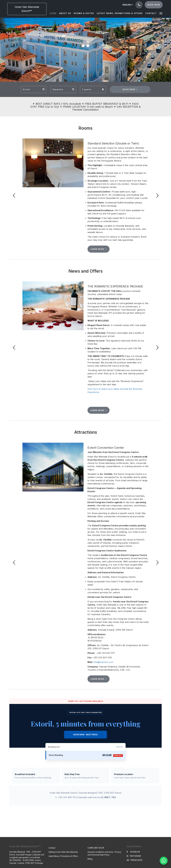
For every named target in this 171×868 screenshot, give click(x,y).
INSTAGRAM (134, 856)
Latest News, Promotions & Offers (63, 856)
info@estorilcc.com (103, 662)
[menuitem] (54, 13)
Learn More (97, 249)
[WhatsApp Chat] (164, 861)
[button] (161, 13)
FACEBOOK (133, 852)
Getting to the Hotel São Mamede (63, 852)
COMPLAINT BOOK (96, 848)
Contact (52, 848)
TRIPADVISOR (134, 860)
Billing (90, 859)
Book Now (129, 89)
